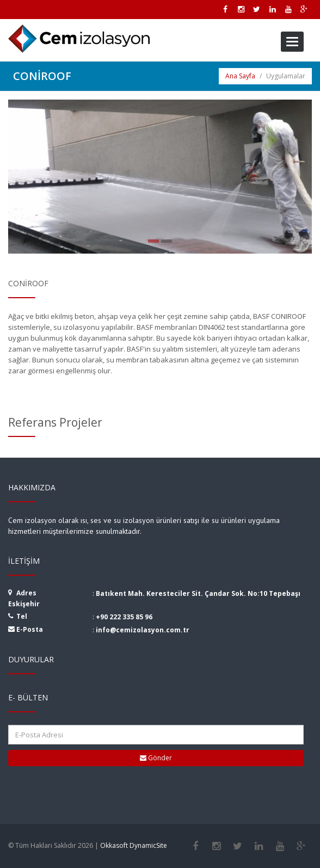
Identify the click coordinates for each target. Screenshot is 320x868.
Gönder (156, 758)
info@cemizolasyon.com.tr (143, 630)
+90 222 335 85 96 (124, 617)
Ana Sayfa (240, 76)
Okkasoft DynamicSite (134, 845)
